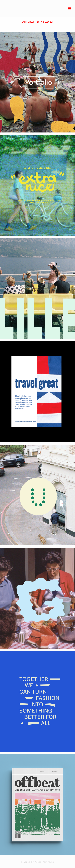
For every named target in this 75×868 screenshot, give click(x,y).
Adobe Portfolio (44, 862)
